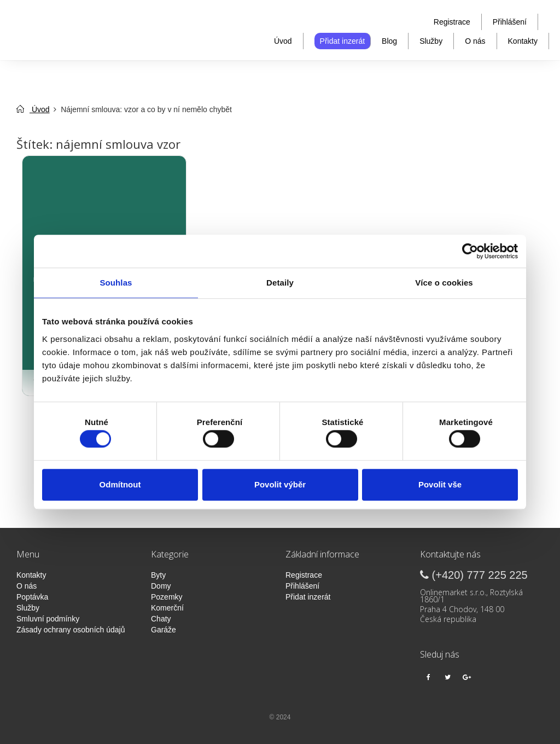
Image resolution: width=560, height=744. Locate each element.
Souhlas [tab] (116, 283)
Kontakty (523, 41)
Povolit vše (440, 484)
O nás (475, 41)
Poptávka (32, 597)
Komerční (167, 608)
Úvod (283, 41)
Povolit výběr (280, 484)
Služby (431, 41)
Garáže (164, 630)
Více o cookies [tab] (444, 283)
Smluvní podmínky (48, 619)
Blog (389, 41)
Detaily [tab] (280, 283)
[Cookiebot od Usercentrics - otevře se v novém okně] (470, 251)
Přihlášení (510, 22)
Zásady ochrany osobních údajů (71, 630)
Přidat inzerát (342, 41)
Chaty (161, 619)
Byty (158, 575)
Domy (161, 586)
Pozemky (167, 597)
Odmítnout (120, 484)
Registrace (452, 22)
